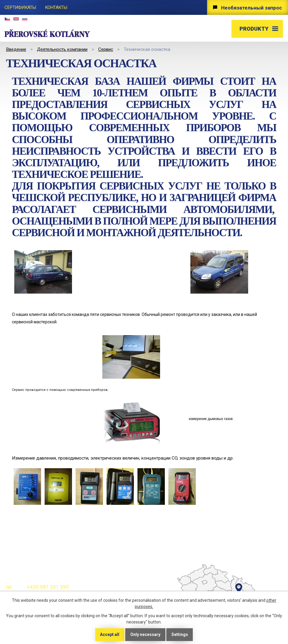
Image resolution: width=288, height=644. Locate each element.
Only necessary (145, 634)
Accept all (110, 634)
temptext (225, 587)
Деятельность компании (62, 49)
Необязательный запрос (252, 8)
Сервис (106, 49)
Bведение (16, 49)
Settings (180, 634)
